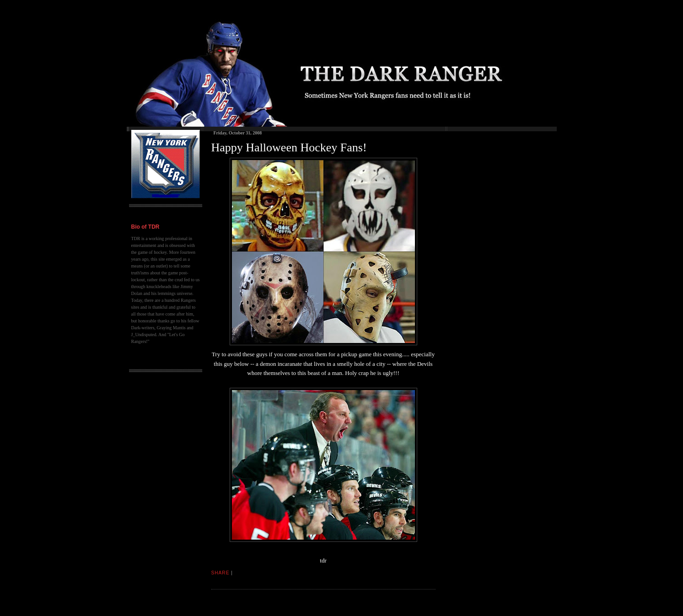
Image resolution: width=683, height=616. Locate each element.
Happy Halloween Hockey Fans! (289, 147)
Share (220, 573)
